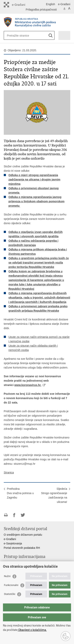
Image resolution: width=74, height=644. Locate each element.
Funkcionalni (11, 585)
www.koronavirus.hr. (28, 385)
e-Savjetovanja (13, 543)
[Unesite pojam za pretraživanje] (21, 35)
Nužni (7, 576)
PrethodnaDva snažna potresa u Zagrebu (20, 493)
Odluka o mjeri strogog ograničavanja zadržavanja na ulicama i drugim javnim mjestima (34, 179)
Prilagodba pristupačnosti (41, 10)
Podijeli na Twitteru (23, 515)
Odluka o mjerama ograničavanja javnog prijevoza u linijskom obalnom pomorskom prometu (37, 201)
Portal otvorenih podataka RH (22, 548)
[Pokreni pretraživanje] (51, 35)
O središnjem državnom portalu (23, 535)
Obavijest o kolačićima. (32, 630)
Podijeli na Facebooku (14, 515)
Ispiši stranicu (6, 515)
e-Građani (64, 4)
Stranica (9, 472)
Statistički (10, 594)
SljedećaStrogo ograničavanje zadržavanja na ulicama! (54, 495)
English (51, 4)
